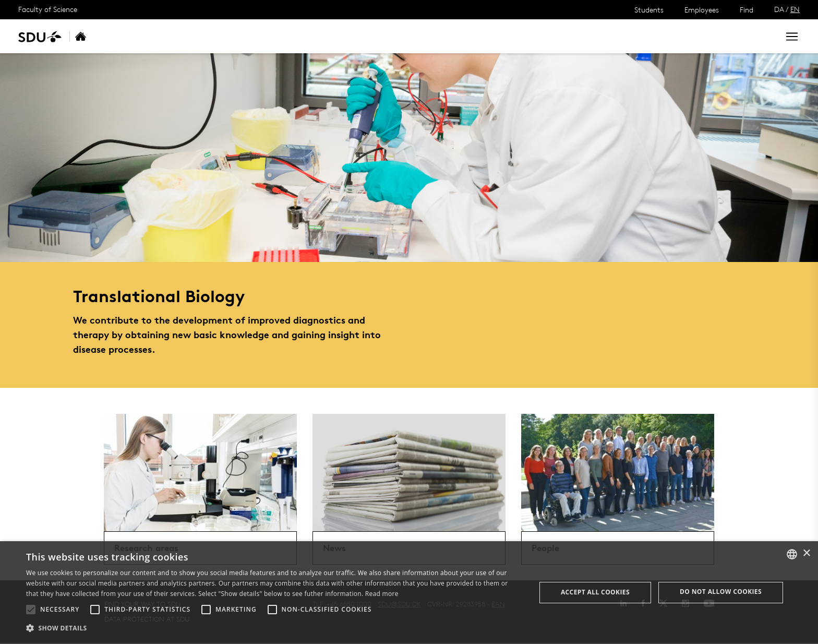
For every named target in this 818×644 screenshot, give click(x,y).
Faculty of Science (48, 9)
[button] (31, 610)
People (252, 36)
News (216, 36)
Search (752, 36)
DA (779, 9)
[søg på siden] (678, 37)
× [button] (806, 553)
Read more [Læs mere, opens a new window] (382, 594)
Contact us (300, 36)
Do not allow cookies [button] (721, 592)
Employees (702, 10)
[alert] (409, 593)
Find (747, 10)
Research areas (162, 36)
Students (649, 10)
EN (795, 9)
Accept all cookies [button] (595, 592)
